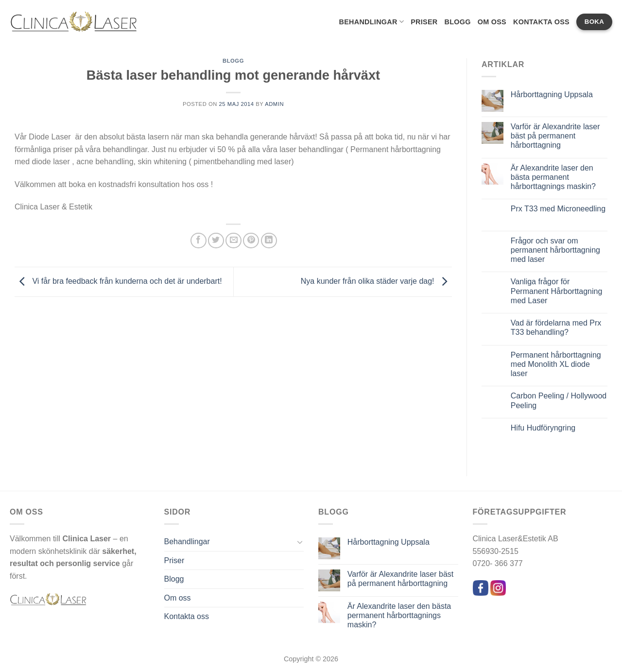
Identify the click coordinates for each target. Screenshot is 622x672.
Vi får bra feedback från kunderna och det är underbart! (118, 281)
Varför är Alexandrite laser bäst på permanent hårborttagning (555, 136)
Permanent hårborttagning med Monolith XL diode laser (556, 364)
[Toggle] (300, 542)
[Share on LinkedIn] (269, 241)
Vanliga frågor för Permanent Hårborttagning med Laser (557, 291)
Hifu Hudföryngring (543, 428)
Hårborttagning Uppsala (552, 95)
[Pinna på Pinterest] (251, 241)
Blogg (457, 22)
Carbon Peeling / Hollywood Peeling (559, 400)
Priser (424, 22)
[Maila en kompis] (233, 241)
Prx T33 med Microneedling (558, 209)
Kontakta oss (541, 22)
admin (274, 104)
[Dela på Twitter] (216, 241)
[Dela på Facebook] (199, 241)
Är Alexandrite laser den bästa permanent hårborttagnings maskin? (553, 177)
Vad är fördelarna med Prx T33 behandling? (556, 327)
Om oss (492, 22)
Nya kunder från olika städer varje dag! (376, 281)
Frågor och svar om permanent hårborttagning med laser (555, 250)
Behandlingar (371, 22)
